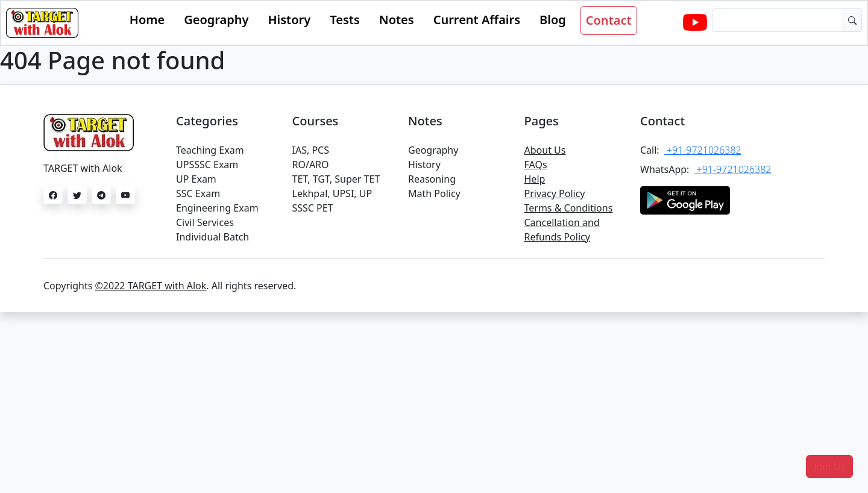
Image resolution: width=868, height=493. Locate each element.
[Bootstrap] (42, 23)
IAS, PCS (311, 150)
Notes (397, 20)
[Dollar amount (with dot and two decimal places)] (778, 20)
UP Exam (196, 179)
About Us (545, 150)
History (289, 20)
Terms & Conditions (569, 208)
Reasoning (432, 179)
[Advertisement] (434, 403)
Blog (553, 20)
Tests (345, 20)
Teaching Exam (210, 150)
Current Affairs (477, 20)
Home (147, 20)
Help (535, 179)
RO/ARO (311, 165)
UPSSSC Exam (207, 165)
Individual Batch (212, 237)
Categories (207, 121)
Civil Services (205, 222)
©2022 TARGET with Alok (151, 286)
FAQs (536, 165)
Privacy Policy (555, 193)
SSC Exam (198, 193)
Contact (609, 20)
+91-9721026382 (703, 150)
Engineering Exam (217, 208)
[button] (829, 466)
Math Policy (434, 193)
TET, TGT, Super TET (336, 179)
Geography (216, 20)
